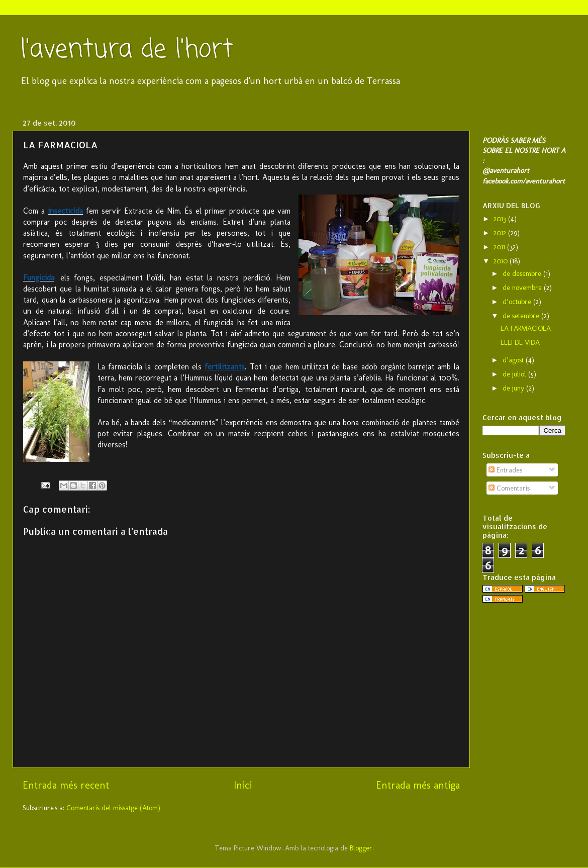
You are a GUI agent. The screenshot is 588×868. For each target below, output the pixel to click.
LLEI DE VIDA (520, 342)
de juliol (515, 374)
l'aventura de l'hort (127, 50)
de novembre (523, 287)
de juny (514, 388)
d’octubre (518, 302)
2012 (501, 233)
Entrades (505, 470)
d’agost (514, 360)
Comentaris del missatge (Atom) (113, 808)
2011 (500, 247)
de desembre (523, 273)
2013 (501, 219)
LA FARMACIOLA (526, 328)
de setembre (522, 316)
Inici (243, 785)
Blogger (361, 848)
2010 (502, 261)
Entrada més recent (66, 785)
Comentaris (509, 488)
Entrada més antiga (418, 785)
